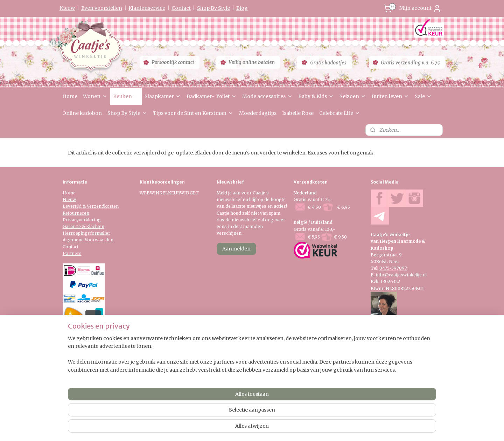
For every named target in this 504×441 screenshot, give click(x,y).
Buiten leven (390, 96)
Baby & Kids (316, 96)
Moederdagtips (258, 113)
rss (246, 386)
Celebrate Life (340, 113)
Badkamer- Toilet (212, 96)
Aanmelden (236, 249)
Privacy (71, 220)
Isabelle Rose (298, 113)
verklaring (90, 220)
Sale (423, 96)
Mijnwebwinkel (335, 386)
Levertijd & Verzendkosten (91, 206)
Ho (66, 193)
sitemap (231, 386)
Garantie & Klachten (83, 226)
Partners (72, 253)
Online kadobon (82, 113)
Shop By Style (213, 8)
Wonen (95, 96)
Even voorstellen (102, 8)
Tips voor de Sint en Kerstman (193, 113)
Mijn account (420, 8)
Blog (242, 8)
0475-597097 (393, 268)
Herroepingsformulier (86, 233)
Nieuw (67, 8)
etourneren (77, 213)
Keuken (126, 96)
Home (70, 96)
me (72, 193)
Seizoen (353, 96)
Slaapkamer (163, 96)
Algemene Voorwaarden (88, 240)
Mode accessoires (267, 96)
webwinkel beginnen (272, 386)
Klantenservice (147, 8)
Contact (181, 8)
